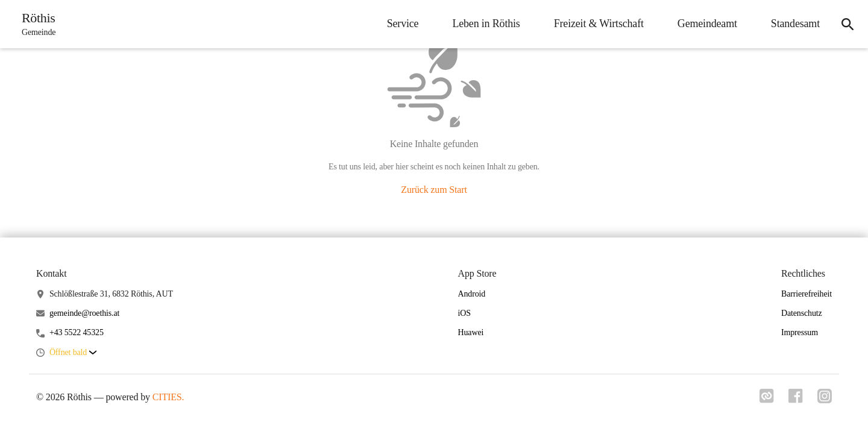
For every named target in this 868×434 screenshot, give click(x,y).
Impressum (800, 332)
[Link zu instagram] (825, 400)
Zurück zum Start (434, 190)
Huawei (471, 332)
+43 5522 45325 (77, 332)
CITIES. (168, 397)
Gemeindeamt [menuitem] (707, 24)
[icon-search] (848, 24)
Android (472, 294)
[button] (73, 353)
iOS (464, 313)
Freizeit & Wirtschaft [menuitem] (599, 24)
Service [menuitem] (403, 24)
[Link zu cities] (767, 400)
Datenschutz (802, 313)
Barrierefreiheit (807, 294)
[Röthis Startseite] (35, 24)
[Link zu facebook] (796, 400)
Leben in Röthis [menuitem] (486, 24)
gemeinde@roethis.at (84, 313)
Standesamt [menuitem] (795, 24)
